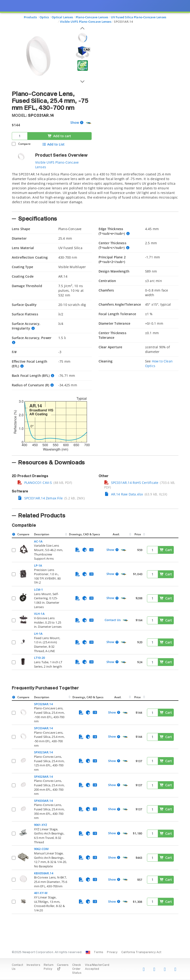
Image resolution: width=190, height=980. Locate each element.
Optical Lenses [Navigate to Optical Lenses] (62, 17)
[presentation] (95, 490)
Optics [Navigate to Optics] (44, 17)
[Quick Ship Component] (89, 123)
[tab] (95, 190)
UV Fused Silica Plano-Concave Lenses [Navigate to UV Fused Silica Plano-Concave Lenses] (139, 17)
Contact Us (113, 620)
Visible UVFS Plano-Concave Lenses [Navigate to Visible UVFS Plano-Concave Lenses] (86, 22)
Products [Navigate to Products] (30, 17)
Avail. (117, 534)
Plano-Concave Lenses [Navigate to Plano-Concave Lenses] (92, 17)
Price (138, 534)
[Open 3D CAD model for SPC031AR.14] (82, 53)
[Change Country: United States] (88, 952)
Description (42, 534)
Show (75, 123)
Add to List (54, 144)
